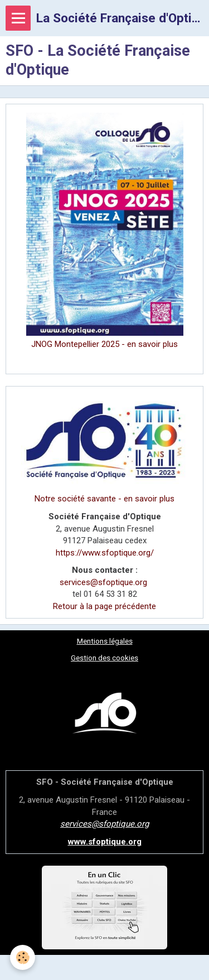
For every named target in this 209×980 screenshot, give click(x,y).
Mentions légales (105, 641)
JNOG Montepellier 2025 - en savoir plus (104, 344)
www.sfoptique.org (105, 842)
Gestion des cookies (104, 658)
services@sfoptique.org (103, 582)
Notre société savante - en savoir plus (104, 499)
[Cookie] (23, 957)
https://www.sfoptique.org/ (105, 553)
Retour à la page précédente (104, 606)
